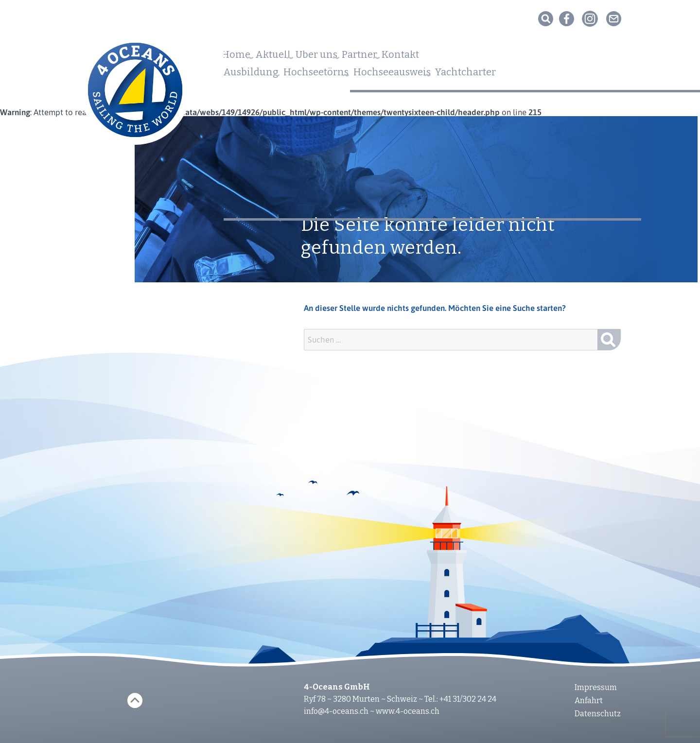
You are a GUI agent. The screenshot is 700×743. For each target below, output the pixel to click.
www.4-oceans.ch (408, 711)
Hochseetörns (333, 75)
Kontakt (453, 58)
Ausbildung (254, 75)
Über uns (343, 58)
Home (239, 58)
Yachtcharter (514, 75)
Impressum (596, 687)
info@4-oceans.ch (336, 711)
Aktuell (288, 58)
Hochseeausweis (424, 75)
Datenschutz (598, 714)
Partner (399, 58)
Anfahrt (589, 700)
